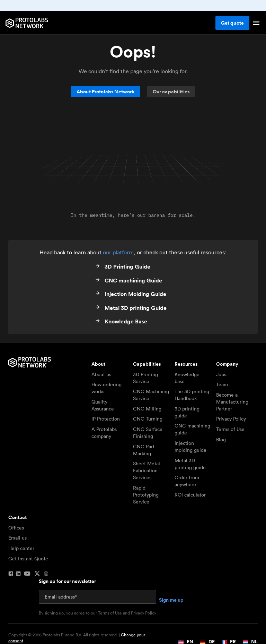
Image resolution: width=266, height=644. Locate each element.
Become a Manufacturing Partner (232, 402)
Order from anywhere (187, 481)
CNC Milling (147, 409)
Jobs (221, 374)
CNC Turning (148, 419)
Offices (16, 528)
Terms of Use (230, 429)
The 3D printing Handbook (192, 395)
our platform (118, 252)
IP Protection (106, 419)
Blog (221, 440)
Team (222, 384)
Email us (17, 538)
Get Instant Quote (28, 559)
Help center (21, 548)
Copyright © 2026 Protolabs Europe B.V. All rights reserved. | (77, 638)
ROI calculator (190, 495)
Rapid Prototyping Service (146, 495)
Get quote (232, 23)
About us (101, 374)
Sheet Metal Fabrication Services (147, 471)
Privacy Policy (231, 419)
